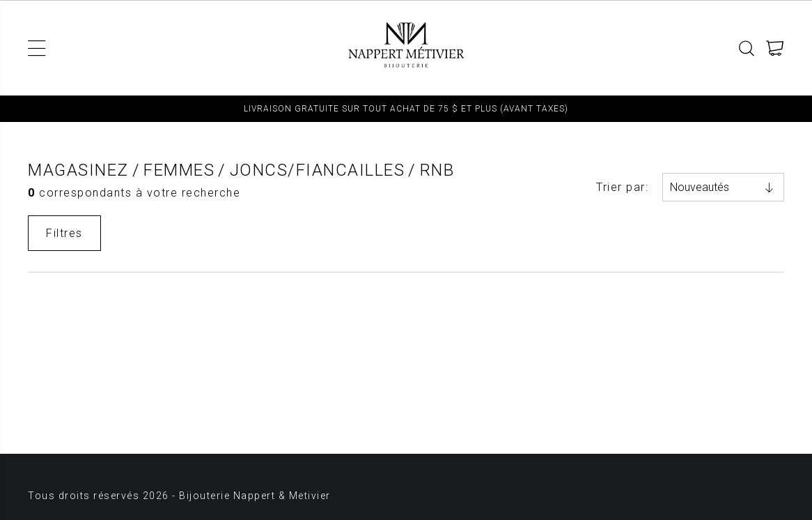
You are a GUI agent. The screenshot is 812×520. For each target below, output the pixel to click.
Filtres (64, 233)
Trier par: (622, 187)
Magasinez (78, 170)
